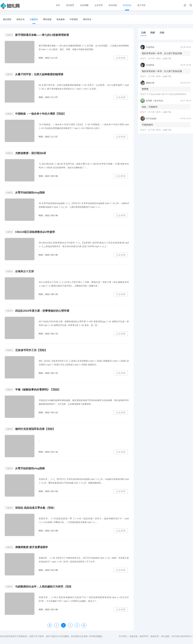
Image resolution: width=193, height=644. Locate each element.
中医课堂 (74, 19)
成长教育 (70, 5)
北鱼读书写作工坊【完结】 (31, 350)
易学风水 (87, 19)
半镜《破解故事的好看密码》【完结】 (38, 390)
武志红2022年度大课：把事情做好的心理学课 (42, 311)
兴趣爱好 (34, 19)
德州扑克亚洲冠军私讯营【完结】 (35, 429)
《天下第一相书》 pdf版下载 (159, 59)
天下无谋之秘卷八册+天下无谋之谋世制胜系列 (167, 94)
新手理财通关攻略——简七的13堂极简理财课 (42, 35)
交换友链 (133, 636)
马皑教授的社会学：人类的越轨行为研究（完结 (43, 587)
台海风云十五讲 (24, 271)
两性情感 (47, 19)
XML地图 (165, 636)
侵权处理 (154, 636)
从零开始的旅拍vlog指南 (30, 193)
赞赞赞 (145, 89)
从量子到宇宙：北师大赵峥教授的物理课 (39, 74)
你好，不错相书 (150, 107)
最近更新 (7, 19)
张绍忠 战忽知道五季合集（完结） (36, 508)
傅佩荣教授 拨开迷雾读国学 (32, 547)
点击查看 (121, 58)
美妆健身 (61, 19)
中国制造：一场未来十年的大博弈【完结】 (41, 114)
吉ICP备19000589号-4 (182, 636)
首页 (58, 5)
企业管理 (99, 5)
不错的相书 (147, 125)
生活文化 (127, 5)
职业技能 (113, 5)
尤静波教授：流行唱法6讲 (31, 153)
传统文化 (20, 19)
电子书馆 (141, 5)
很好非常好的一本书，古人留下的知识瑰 (162, 53)
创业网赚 (84, 5)
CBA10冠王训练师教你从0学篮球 (35, 232)
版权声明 (144, 636)
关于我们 (123, 636)
